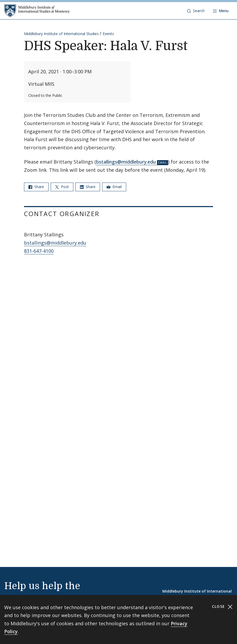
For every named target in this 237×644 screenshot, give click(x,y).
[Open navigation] (221, 11)
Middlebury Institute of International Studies (61, 34)
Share (36, 187)
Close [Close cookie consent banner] (222, 607)
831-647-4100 (39, 251)
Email (114, 187)
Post (62, 187)
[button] (196, 11)
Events (108, 34)
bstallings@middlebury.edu (126, 162)
